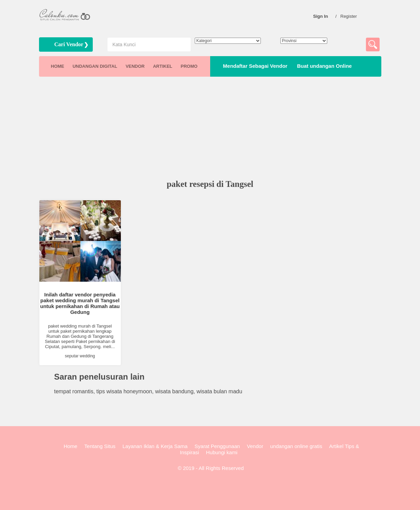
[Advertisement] (210, 129)
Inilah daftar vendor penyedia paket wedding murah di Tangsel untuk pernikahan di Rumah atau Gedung (80, 303)
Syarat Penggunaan (217, 446)
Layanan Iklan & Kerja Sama (155, 446)
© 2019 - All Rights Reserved (210, 468)
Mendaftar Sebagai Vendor (254, 66)
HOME (58, 66)
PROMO (189, 66)
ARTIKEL (163, 66)
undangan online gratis (296, 446)
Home (71, 446)
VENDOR (135, 66)
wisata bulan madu (219, 391)
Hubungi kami (222, 452)
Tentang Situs (100, 446)
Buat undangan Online (323, 66)
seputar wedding (80, 356)
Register (350, 16)
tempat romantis (74, 391)
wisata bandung (174, 391)
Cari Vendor (69, 44)
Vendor (255, 446)
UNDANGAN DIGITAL (95, 66)
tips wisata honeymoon (124, 391)
